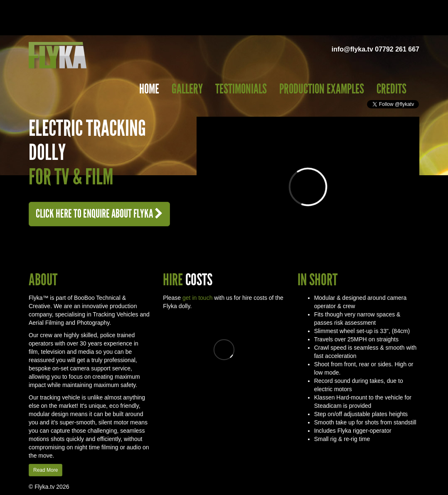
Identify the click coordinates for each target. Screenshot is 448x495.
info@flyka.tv (352, 49)
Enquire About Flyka (99, 214)
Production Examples (322, 89)
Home (149, 89)
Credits (391, 89)
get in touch (197, 298)
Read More (46, 470)
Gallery (187, 89)
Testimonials (241, 89)
